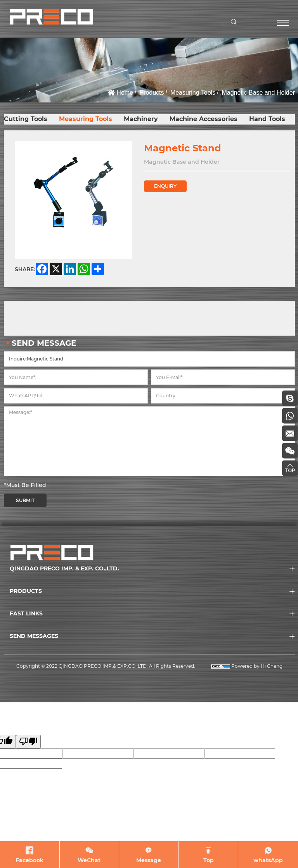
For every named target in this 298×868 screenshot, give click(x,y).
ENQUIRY (165, 186)
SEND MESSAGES (34, 636)
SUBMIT (25, 500)
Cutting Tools (26, 119)
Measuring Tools (193, 93)
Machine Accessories (204, 119)
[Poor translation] (28, 742)
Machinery (141, 119)
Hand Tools (267, 119)
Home (125, 93)
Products (152, 93)
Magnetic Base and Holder (258, 93)
